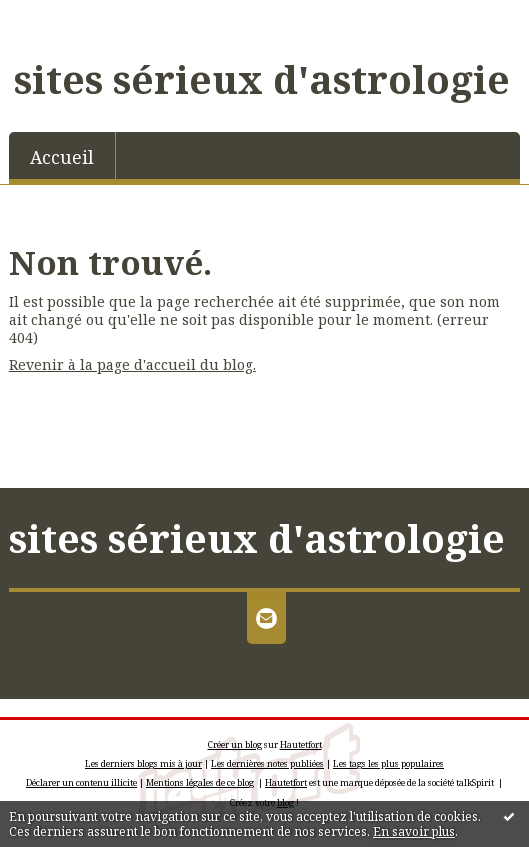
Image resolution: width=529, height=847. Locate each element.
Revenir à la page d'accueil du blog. (132, 364)
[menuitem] (62, 155)
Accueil (62, 157)
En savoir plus (414, 831)
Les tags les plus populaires (388, 763)
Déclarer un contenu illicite (81, 782)
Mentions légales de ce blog (200, 782)
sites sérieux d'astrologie (262, 79)
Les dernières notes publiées (267, 763)
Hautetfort (301, 744)
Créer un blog (235, 744)
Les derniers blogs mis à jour (143, 763)
